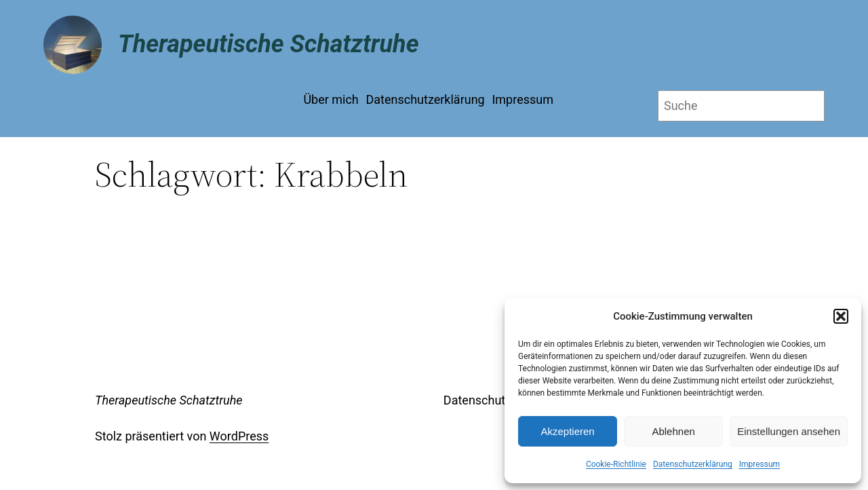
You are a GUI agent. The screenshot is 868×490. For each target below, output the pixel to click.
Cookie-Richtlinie (616, 464)
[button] (841, 316)
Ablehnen (673, 431)
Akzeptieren (567, 431)
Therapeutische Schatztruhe (269, 44)
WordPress (239, 436)
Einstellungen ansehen (789, 431)
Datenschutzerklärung (693, 464)
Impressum (759, 464)
